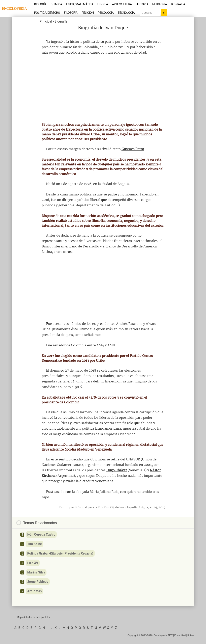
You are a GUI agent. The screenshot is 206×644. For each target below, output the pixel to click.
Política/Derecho (47, 13)
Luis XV (33, 563)
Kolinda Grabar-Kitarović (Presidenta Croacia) (60, 553)
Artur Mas (34, 591)
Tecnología (126, 13)
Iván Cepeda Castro (41, 534)
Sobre (191, 635)
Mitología (160, 4)
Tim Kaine (35, 544)
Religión (88, 13)
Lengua (103, 4)
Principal (46, 21)
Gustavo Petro (133, 149)
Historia (142, 4)
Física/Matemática (80, 4)
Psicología (106, 13)
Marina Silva (36, 572)
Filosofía (71, 13)
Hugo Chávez (117, 470)
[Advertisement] (103, 89)
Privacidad (180, 635)
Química (56, 4)
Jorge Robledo (38, 582)
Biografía (178, 4)
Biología (40, 4)
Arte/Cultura (122, 4)
